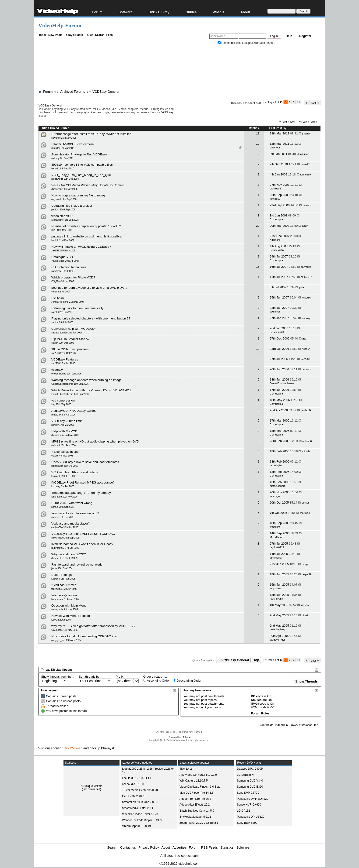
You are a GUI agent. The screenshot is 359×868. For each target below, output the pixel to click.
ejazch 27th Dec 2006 (63, 343)
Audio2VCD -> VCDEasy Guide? (74, 411)
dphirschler (276, 558)
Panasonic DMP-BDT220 (253, 799)
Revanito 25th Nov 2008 (64, 138)
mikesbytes (276, 465)
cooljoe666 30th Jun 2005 (65, 527)
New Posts (55, 35)
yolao (302, 287)
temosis (306, 369)
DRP (305, 226)
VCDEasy (167, 112)
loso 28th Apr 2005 (61, 620)
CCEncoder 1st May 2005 (65, 630)
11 (299, 102)
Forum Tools (289, 122)
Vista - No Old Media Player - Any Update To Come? (87, 185)
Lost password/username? (259, 43)
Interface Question (64, 595)
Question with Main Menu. (69, 606)
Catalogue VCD (62, 257)
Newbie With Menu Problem (71, 616)
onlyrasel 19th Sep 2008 (64, 199)
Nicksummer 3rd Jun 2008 (65, 220)
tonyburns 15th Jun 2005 (64, 589)
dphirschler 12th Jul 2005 (64, 558)
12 (258, 144)
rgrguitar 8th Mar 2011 (63, 148)
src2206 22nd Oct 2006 (63, 353)
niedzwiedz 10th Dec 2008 (65, 179)
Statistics (227, 847)
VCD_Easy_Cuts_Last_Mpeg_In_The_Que (81, 175)
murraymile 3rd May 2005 (65, 609)
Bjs (304, 339)
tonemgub (276, 496)
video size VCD (62, 216)
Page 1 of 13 (275, 102)
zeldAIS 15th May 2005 (63, 251)
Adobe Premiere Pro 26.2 (195, 799)
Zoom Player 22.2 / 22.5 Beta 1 (199, 823)
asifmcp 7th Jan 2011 (62, 158)
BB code (257, 696)
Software (125, 12)
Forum (97, 12)
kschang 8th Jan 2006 (63, 486)
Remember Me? (230, 43)
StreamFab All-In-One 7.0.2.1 (140, 802)
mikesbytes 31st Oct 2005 (65, 466)
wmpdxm (275, 527)
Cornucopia (276, 219)
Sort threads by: (90, 677)
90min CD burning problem (70, 349)
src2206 (305, 359)
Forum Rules (260, 713)
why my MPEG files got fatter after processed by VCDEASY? (93, 626)
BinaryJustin (277, 250)
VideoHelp (281, 725)
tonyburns (275, 588)
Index (43, 35)
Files (109, 35)
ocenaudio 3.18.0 (133, 784)
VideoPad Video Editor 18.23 (140, 814)
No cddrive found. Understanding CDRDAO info (84, 636)
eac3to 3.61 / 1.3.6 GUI (137, 778)
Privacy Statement (301, 725)
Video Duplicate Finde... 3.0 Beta (200, 787)
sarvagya (306, 267)
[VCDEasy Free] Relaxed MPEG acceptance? (83, 482)
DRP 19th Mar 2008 (62, 230)
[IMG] (255, 704)
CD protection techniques (69, 267)
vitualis (306, 451)
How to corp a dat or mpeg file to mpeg (78, 195)
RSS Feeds (209, 847)
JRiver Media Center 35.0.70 (140, 790)
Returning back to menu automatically (77, 308)
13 (258, 133)
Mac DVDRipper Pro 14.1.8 (196, 793)
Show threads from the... (58, 677)
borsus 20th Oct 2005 (63, 507)
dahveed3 (275, 189)
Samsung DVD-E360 (250, 787)
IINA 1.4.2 (186, 769)
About (245, 12)
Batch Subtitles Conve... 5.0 (197, 811)
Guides (191, 12)
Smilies (256, 700)
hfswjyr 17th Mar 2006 (63, 425)
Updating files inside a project (72, 206)
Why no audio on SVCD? (69, 554)
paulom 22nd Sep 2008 (63, 210)
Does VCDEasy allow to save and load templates (85, 462)
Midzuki (306, 298)
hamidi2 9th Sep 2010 (63, 169)
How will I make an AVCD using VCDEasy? (81, 247)
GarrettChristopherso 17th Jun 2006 (70, 394)
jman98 (306, 134)
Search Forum (309, 122)
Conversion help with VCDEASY (74, 329)
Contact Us (266, 725)
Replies (254, 128)
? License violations (65, 452)
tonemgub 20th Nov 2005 (64, 497)
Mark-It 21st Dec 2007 (63, 240)
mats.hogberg (278, 486)
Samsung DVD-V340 (250, 781)
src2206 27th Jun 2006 (63, 363)
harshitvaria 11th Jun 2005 (65, 599)
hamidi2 (305, 164)
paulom (307, 205)
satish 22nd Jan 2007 (62, 312)
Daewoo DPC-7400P (250, 769)
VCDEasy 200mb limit (67, 421)
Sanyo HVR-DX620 (249, 805)
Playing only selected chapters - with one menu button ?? (91, 318)
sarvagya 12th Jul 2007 (63, 271)
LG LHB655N (245, 775)
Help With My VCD (64, 431)
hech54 (306, 349)
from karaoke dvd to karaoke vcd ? (75, 513)
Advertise (179, 847)
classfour (275, 148)
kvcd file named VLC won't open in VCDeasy (82, 544)
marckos (305, 513)
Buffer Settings (62, 575)
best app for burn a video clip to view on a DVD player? (89, 288)
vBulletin (186, 737)
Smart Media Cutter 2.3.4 (138, 808)
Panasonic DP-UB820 (251, 817)
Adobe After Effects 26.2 (195, 805)
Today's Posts (74, 35)
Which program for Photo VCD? (73, 277)
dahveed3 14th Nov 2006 (64, 189)
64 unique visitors (91, 786)
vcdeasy (57, 370)
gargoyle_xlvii (278, 640)
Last (315, 103)
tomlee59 (305, 175)
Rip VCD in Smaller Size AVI (71, 339)
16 (258, 267)
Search (100, 35)
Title (44, 128)
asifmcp (305, 154)
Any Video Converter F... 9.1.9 (198, 775)
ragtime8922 (277, 547)
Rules (90, 35)
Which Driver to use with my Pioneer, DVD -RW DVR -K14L (92, 390)
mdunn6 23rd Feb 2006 (63, 445)
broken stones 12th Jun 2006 (66, 374)
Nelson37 (306, 277)
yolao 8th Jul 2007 (61, 292)
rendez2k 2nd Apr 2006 (63, 415)
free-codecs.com (186, 856)
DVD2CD (58, 298)
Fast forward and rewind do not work (77, 564)
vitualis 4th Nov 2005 (62, 456)
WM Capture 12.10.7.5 (194, 781)
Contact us (128, 847)
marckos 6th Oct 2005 (63, 517)
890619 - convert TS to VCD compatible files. (82, 165)
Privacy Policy (149, 847)
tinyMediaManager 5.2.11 (195, 817)
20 (258, 226)
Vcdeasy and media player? (70, 523)
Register (305, 36)
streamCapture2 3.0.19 (136, 826)
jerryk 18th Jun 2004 (62, 568)
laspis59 (306, 574)
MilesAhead (276, 537)
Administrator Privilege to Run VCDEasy (79, 154)
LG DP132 (243, 811)
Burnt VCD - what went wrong (72, 503)
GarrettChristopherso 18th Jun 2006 (70, 384)
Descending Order (187, 680)
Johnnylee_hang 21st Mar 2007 (68, 302)
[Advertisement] (179, 68)
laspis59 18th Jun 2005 (63, 579)
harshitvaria (276, 599)
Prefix (120, 677)
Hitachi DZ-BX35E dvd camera (72, 144)
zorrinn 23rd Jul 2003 (62, 322)
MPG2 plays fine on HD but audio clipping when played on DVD (95, 441)
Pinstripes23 (277, 332)
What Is (218, 12)
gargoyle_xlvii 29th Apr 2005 (66, 640)
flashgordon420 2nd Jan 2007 (67, 333)
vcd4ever (275, 312)
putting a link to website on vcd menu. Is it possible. (87, 236)
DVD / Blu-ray (159, 12)
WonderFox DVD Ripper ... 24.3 (142, 820)
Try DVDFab (73, 748)
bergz (305, 564)
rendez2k (306, 410)
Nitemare (275, 240)
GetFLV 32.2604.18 (134, 796)
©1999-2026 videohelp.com (179, 864)
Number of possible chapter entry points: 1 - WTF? (86, 226)
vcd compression (63, 400)
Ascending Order (157, 680)
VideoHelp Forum (60, 25)
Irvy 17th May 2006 (61, 404)
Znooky (306, 318)
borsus (306, 503)
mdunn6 (307, 441)
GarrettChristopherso (282, 383)
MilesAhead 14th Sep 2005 (65, 538)
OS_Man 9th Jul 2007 (63, 281)
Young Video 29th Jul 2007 (65, 261)
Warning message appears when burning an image (86, 380)
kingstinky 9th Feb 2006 (64, 476)
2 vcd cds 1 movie (64, 585)
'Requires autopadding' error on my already (81, 493)
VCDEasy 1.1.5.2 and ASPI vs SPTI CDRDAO (83, 534)
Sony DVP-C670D (248, 793)
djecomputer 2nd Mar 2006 (65, 435)
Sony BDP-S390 (247, 823)
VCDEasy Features (65, 359)
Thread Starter (59, 128)
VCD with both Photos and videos (75, 472)
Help (289, 36)
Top (256, 660)
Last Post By (279, 128)
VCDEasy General (106, 92)
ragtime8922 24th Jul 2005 (65, 548)
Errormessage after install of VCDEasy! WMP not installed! (92, 134)
